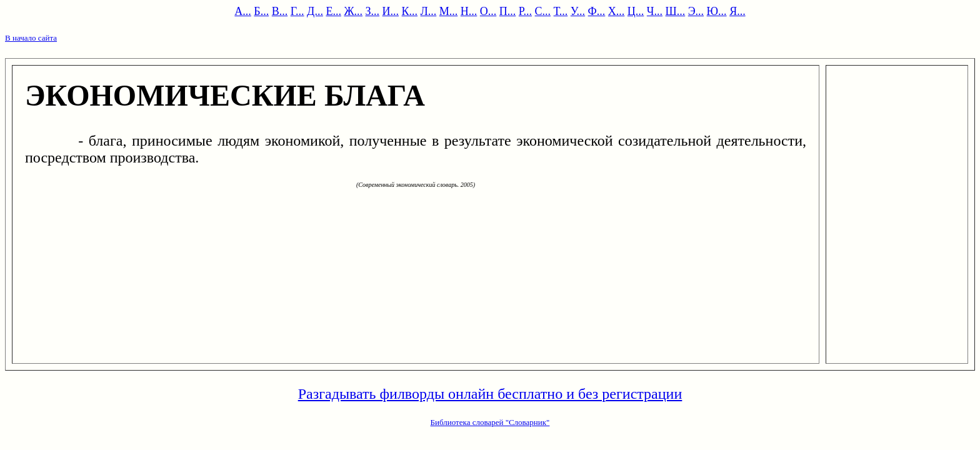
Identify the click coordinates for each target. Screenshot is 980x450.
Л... (429, 11)
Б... (261, 11)
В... (280, 11)
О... (488, 11)
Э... (696, 11)
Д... (315, 11)
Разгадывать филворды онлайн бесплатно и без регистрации (490, 394)
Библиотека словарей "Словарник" (490, 422)
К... (410, 11)
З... (373, 11)
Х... (617, 11)
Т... (561, 11)
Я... (737, 11)
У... (578, 11)
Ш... (676, 11)
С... (543, 11)
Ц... (636, 11)
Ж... (353, 11)
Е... (333, 11)
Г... (297, 11)
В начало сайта (31, 38)
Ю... (717, 11)
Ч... (655, 11)
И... (391, 11)
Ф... (597, 11)
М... (449, 11)
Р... (525, 11)
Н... (469, 11)
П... (508, 11)
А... (243, 11)
